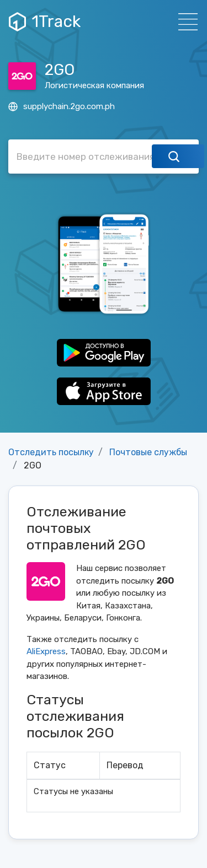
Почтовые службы (148, 452)
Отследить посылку (51, 452)
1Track (45, 21)
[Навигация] (185, 22)
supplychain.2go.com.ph (62, 106)
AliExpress (46, 651)
